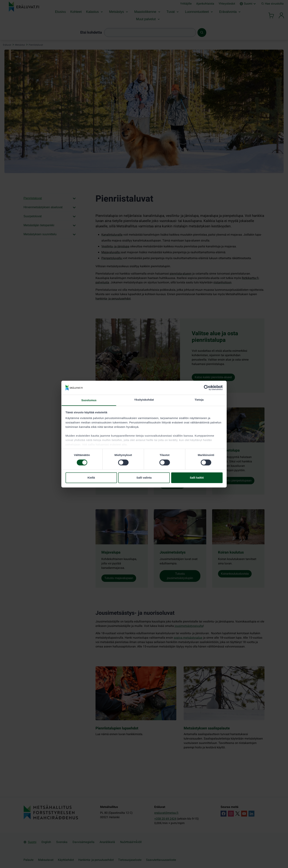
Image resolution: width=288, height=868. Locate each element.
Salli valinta (144, 478)
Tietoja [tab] (199, 400)
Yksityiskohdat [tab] (144, 400)
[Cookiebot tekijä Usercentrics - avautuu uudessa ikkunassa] (207, 388)
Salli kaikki (197, 478)
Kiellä (91, 478)
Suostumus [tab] (89, 400)
